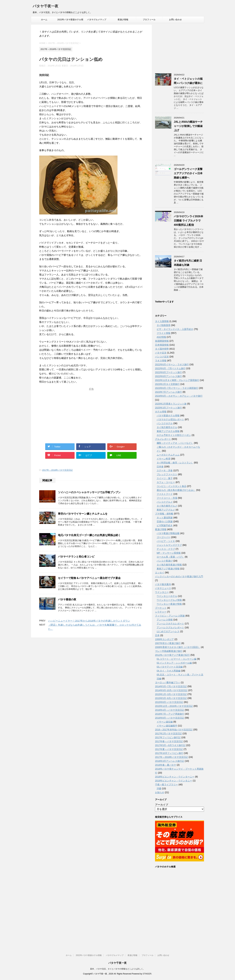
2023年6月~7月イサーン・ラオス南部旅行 (177, 388)
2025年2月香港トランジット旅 (171, 404)
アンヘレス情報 (165, 620)
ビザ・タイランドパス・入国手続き (175, 329)
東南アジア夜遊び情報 (168, 569)
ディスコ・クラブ (166, 549)
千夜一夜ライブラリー (166, 785)
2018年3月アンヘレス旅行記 (170, 761)
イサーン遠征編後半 (167, 726)
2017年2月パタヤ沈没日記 (168, 733)
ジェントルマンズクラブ (169, 545)
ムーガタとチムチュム (168, 455)
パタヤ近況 (161, 353)
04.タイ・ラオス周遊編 (168, 671)
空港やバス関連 (165, 521)
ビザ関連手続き (165, 525)
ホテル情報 (161, 412)
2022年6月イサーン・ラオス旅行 (172, 364)
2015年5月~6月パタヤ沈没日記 (171, 698)
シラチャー (161, 612)
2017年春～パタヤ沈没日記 (169, 741)
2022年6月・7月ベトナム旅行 (170, 368)
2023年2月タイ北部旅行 (167, 384)
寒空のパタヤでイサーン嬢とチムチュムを (83, 514)
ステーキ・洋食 (165, 470)
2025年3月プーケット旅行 (168, 408)
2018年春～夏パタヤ (166, 765)
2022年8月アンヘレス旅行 (168, 376)
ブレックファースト (167, 474)
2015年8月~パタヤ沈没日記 (169, 702)
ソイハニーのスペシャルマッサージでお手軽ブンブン (89, 492)
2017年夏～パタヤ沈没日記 (169, 749)
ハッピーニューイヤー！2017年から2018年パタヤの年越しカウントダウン (89, 621)
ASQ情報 (161, 337)
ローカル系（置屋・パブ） (170, 557)
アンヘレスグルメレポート (170, 627)
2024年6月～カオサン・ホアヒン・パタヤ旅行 (179, 396)
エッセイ (160, 573)
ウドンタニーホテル (167, 596)
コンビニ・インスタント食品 (172, 486)
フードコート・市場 (167, 498)
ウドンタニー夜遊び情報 (169, 604)
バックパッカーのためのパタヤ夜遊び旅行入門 (179, 576)
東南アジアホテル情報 (168, 431)
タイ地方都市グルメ (167, 506)
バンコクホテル (165, 423)
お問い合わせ (175, 20)
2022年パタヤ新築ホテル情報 (70, 21)
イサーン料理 (164, 459)
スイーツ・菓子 (165, 478)
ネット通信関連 (165, 518)
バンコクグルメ (165, 502)
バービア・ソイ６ (166, 541)
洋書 (159, 788)
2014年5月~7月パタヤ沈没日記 (171, 686)
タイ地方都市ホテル (167, 427)
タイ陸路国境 (164, 325)
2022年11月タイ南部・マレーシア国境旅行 (177, 380)
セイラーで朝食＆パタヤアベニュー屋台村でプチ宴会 (89, 578)
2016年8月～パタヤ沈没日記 (170, 718)
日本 (157, 635)
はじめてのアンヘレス (168, 631)
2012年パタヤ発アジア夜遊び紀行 (172, 655)
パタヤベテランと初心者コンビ (76, 557)
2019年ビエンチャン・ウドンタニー (174, 781)
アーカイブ (162, 805)
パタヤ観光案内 (163, 584)
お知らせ (160, 792)
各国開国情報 (162, 341)
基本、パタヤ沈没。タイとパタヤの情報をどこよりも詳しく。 (117, 969)
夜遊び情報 (123, 20)
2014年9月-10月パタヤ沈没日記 (171, 690)
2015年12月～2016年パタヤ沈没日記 (174, 706)
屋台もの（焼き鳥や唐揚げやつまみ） (176, 490)
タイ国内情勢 (162, 349)
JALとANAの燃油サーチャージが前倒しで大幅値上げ (188, 126)
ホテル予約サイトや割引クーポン (174, 435)
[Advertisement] (91, 412)
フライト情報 (164, 333)
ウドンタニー (162, 592)
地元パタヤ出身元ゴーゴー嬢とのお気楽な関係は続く (89, 535)
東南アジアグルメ (166, 510)
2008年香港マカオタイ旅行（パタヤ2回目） (178, 647)
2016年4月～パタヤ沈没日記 (170, 710)
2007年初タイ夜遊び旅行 (168, 643)
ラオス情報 (161, 361)
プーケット (161, 608)
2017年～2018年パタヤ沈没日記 (57, 470)
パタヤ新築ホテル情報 (168, 415)
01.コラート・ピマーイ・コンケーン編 (176, 659)
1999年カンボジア (164, 639)
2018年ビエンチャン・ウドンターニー (175, 777)
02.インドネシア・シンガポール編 (174, 663)
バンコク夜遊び (165, 561)
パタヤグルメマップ (97, 20)
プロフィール (149, 20)
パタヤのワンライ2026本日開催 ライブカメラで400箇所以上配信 (188, 221)
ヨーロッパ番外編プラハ (168, 682)
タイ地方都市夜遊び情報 (169, 565)
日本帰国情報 (162, 345)
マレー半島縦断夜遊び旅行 (169, 651)
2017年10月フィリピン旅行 (169, 753)
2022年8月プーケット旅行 (168, 372)
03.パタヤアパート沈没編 (170, 667)
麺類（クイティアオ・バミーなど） (175, 443)
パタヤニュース (163, 588)
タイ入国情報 (162, 321)
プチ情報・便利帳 (164, 514)
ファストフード (165, 494)
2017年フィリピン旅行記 (168, 737)
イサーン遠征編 (165, 722)
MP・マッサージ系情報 (169, 553)
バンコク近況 (162, 357)
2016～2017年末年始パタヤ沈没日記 (174, 730)
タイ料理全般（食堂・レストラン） (175, 463)
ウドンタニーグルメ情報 (169, 600)
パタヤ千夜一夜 (45, 6)
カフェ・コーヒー (166, 482)
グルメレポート (163, 439)
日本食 (160, 467)
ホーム (44, 20)
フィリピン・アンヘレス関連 (170, 616)
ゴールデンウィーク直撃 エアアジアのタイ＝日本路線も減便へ (188, 173)
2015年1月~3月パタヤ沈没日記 (171, 694)
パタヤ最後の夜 (67, 599)
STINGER (147, 974)
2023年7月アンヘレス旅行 (168, 392)
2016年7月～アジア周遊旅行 (170, 714)
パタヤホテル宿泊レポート (170, 419)
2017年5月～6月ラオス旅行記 (170, 745)
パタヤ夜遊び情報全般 (168, 533)
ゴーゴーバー (164, 537)
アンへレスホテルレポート (170, 624)
